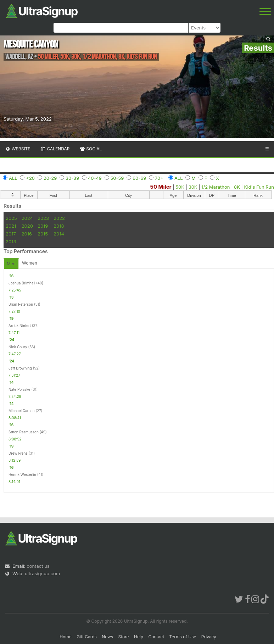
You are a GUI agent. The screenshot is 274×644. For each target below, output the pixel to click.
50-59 (117, 178)
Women (30, 263)
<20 (30, 178)
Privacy (209, 637)
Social (91, 149)
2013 (11, 241)
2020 (27, 226)
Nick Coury (18, 347)
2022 (59, 218)
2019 (43, 226)
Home (66, 637)
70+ (159, 178)
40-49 (95, 178)
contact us (38, 566)
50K (180, 187)
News (107, 637)
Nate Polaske (19, 389)
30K (193, 187)
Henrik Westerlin (22, 474)
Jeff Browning (20, 368)
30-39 (72, 178)
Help (139, 637)
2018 (59, 226)
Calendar (55, 149)
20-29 (50, 178)
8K (237, 187)
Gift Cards (87, 637)
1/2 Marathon (216, 187)
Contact (156, 637)
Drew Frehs (18, 453)
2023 (43, 218)
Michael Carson (22, 411)
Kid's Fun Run (259, 187)
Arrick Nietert (20, 326)
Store (124, 637)
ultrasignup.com (42, 573)
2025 (11, 218)
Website (18, 149)
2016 (27, 234)
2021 (11, 226)
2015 (43, 234)
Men (11, 264)
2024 (27, 218)
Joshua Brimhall (22, 283)
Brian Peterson (21, 304)
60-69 (139, 178)
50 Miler (161, 187)
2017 (11, 234)
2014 (59, 234)
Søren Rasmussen (24, 432)
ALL (13, 178)
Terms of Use (183, 637)
